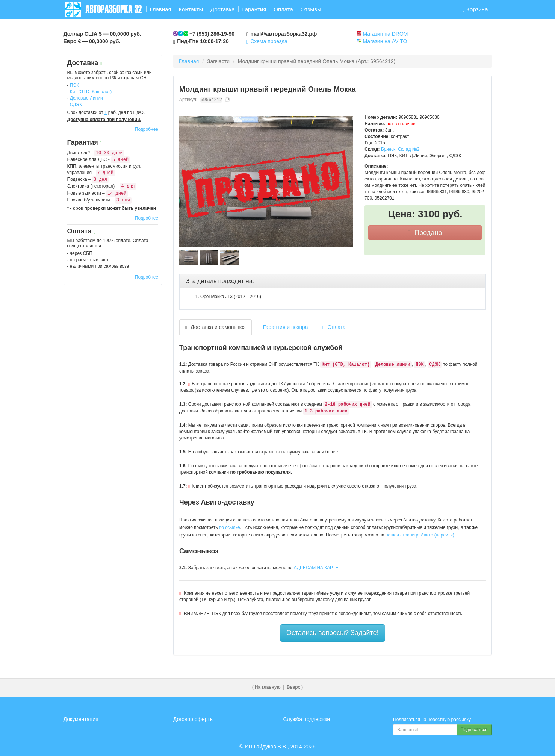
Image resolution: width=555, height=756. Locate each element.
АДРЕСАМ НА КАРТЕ (316, 568)
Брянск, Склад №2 (400, 149)
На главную (268, 687)
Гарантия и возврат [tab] (284, 327)
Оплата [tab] (334, 327)
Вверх (293, 687)
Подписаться (474, 730)
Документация (81, 719)
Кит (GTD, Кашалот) (91, 92)
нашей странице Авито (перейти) (420, 535)
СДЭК (76, 105)
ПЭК (74, 85)
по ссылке (230, 527)
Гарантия (254, 9)
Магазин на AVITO (385, 41)
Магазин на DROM (385, 34)
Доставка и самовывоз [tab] (215, 327)
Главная (160, 9)
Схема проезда (267, 41)
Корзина (475, 9)
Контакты (191, 9)
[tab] (333, 281)
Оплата (283, 9)
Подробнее (147, 129)
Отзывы (311, 9)
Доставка (222, 9)
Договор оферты (194, 719)
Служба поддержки (307, 719)
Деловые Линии (86, 98)
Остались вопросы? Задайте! (333, 633)
